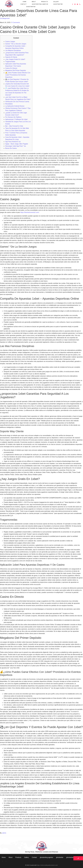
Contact (23, 4)
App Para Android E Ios (13, 142)
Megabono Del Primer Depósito (16, 70)
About (34, 2)
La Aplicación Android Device (15, 106)
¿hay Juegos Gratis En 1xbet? (15, 59)
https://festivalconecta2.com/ (30, 212)
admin (4, 833)
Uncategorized (5, 18)
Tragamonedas (10, 62)
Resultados (9, 104)
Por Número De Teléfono (13, 117)
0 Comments (16, 22)
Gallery (56, 2)
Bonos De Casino (11, 148)
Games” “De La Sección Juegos (16, 44)
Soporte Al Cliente (11, 57)
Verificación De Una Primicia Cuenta (17, 102)
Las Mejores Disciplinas (13, 50)
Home (24, 2)
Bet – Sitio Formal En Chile (14, 126)
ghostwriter (58, 4)
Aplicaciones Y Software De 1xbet (16, 119)
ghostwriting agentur (40, 4)
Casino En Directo (11, 68)
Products (45, 2)
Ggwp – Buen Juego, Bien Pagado (17, 144)
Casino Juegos (10, 42)
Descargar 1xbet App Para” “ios (16, 146)
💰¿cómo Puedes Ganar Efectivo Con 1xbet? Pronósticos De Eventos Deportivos (18, 75)
